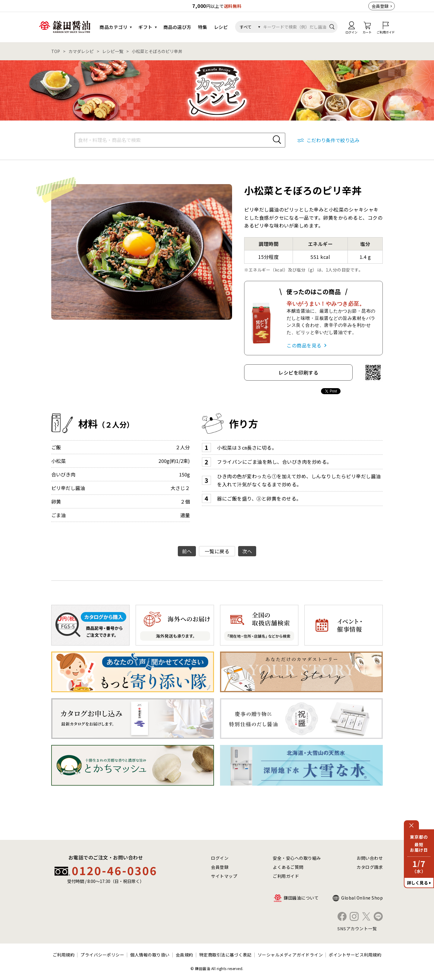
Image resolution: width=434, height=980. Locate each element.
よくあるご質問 (288, 867)
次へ (247, 551)
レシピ (221, 27)
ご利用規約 (64, 955)
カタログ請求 (370, 867)
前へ (187, 551)
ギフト (145, 27)
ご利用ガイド (286, 876)
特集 (203, 27)
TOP (56, 51)
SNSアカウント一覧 (357, 928)
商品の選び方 (177, 27)
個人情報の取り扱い (150, 955)
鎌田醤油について (301, 898)
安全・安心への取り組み (297, 858)
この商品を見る (304, 345)
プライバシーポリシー (102, 955)
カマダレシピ (81, 51)
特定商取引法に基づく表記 (225, 955)
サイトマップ (224, 876)
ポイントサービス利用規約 (355, 955)
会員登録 (380, 6)
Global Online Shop (362, 898)
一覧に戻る (217, 551)
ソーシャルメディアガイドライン (290, 955)
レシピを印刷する (298, 372)
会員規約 (184, 955)
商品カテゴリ (113, 27)
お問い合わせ (370, 858)
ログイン (220, 858)
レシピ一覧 (113, 51)
